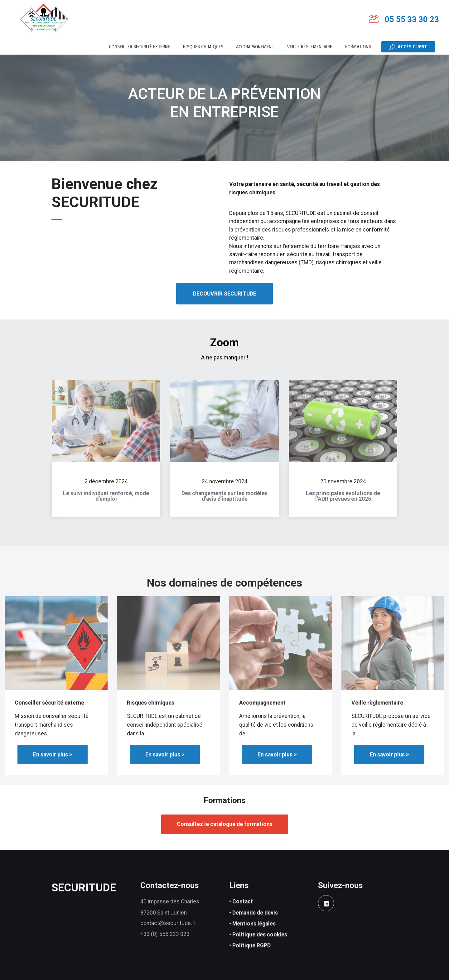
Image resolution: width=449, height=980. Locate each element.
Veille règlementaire (310, 47)
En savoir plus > (53, 767)
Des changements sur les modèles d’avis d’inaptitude (224, 503)
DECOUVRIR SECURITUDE (225, 308)
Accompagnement (255, 47)
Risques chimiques (203, 47)
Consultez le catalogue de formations (225, 837)
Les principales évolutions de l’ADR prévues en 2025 (343, 503)
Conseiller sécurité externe (139, 47)
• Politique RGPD (250, 960)
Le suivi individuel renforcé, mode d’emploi (106, 503)
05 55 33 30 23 (412, 19)
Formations (358, 47)
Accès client (408, 47)
